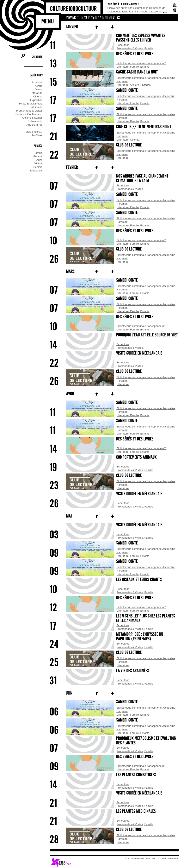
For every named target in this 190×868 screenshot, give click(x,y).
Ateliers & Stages (140, 85)
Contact (162, 858)
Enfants (145, 67)
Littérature (123, 67)
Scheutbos (123, 45)
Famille (149, 48)
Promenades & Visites (130, 48)
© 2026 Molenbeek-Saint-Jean (141, 858)
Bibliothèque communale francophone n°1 (142, 63)
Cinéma (135, 140)
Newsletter (173, 858)
